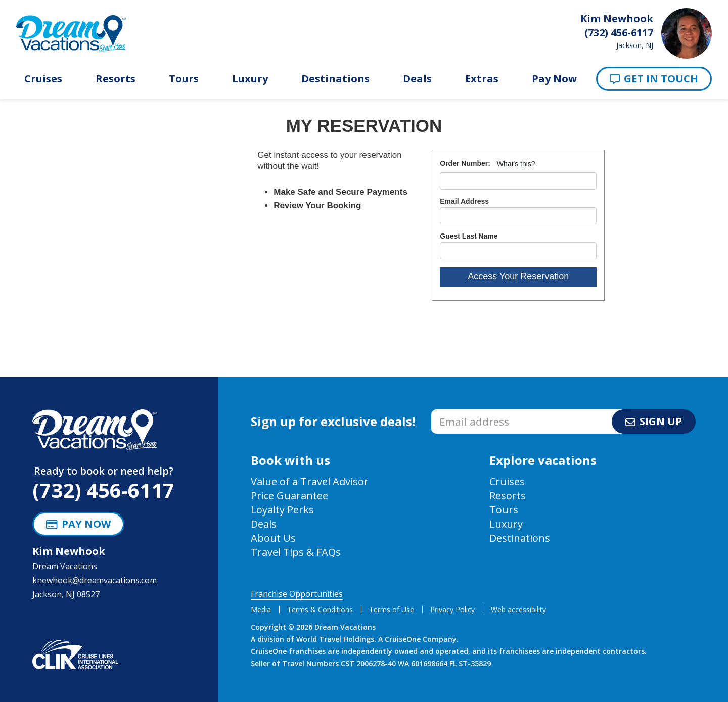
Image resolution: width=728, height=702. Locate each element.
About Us (273, 538)
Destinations (335, 79)
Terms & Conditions (320, 609)
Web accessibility (518, 609)
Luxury (250, 79)
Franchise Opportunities (297, 594)
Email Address (464, 201)
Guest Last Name (469, 236)
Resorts (116, 79)
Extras (482, 79)
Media (261, 609)
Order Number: (465, 163)
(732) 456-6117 (103, 490)
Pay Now (554, 79)
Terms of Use (392, 609)
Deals (417, 79)
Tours (184, 79)
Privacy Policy (452, 609)
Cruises (43, 79)
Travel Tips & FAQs (296, 552)
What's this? (516, 164)
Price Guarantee (289, 496)
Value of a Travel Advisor (310, 481)
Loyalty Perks (282, 510)
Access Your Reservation (518, 276)
